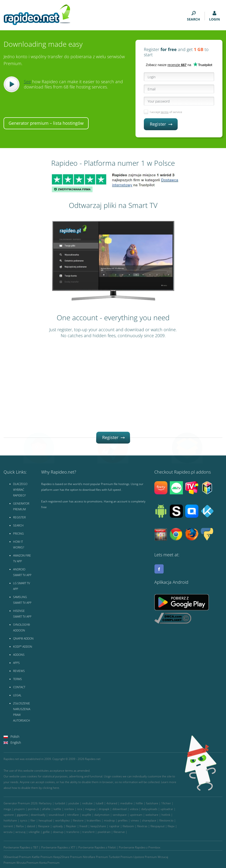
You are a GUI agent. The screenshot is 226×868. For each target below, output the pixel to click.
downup (58, 832)
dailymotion (102, 815)
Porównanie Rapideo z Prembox (140, 847)
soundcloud (56, 815)
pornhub (33, 809)
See (27, 82)
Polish (15, 736)
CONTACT (19, 687)
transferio (73, 832)
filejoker (71, 826)
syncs (24, 820)
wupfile (87, 815)
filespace (44, 826)
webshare (152, 815)
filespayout (158, 826)
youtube (74, 803)
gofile (46, 832)
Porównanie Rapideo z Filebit (97, 847)
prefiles (123, 820)
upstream (136, 815)
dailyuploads (149, 809)
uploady (58, 826)
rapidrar (114, 826)
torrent (8, 826)
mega (7, 809)
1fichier (166, 803)
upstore (9, 815)
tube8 (100, 803)
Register (161, 124)
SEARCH (193, 16)
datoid (31, 826)
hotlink (166, 815)
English (16, 742)
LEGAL (17, 695)
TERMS (18, 679)
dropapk (104, 809)
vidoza (134, 809)
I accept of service (166, 112)
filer (33, 820)
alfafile (46, 809)
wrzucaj (20, 832)
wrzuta (8, 832)
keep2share (98, 826)
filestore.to (166, 820)
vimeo (135, 820)
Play (12, 84)
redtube (87, 803)
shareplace (149, 820)
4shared (112, 803)
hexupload (45, 820)
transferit (88, 832)
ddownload (120, 809)
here (56, 788)
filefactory (45, 803)
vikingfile (34, 832)
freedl (83, 826)
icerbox (69, 809)
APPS (16, 663)
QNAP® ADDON (23, 638)
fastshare (152, 803)
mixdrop (109, 820)
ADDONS (19, 655)
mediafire (126, 803)
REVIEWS (19, 671)
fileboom (128, 826)
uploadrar (167, 809)
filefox (20, 826)
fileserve (119, 832)
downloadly (38, 815)
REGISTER (19, 517)
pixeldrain (104, 832)
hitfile (139, 803)
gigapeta (22, 815)
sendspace (120, 815)
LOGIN (214, 16)
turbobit (60, 803)
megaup (90, 809)
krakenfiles (94, 820)
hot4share (10, 820)
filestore (78, 820)
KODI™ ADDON (23, 647)
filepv (171, 826)
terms (165, 112)
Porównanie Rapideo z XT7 (58, 847)
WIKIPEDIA (20, 729)
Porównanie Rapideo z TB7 (21, 847)
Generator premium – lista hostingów (46, 123)
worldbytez (63, 820)
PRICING (18, 534)
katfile (57, 809)
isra (80, 809)
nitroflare (73, 815)
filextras (142, 826)
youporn (19, 809)
